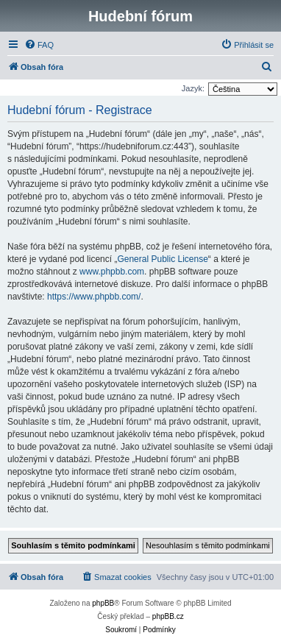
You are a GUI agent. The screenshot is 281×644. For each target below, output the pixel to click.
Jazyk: (193, 88)
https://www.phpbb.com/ (94, 297)
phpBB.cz (168, 616)
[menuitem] (39, 45)
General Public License (162, 259)
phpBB (103, 603)
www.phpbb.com (112, 272)
